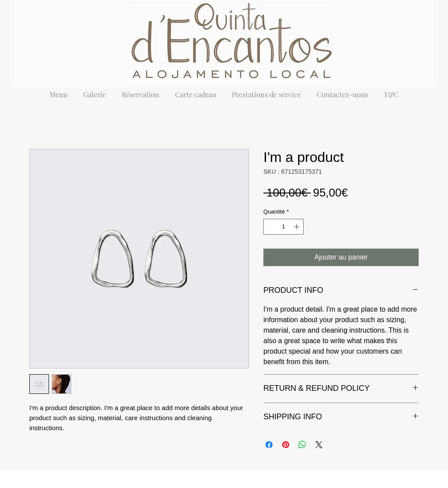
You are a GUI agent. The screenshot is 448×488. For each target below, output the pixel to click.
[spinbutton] (284, 227)
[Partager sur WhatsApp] (302, 445)
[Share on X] (319, 445)
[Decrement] (270, 227)
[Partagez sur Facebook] (269, 445)
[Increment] (297, 227)
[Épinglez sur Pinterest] (286, 445)
